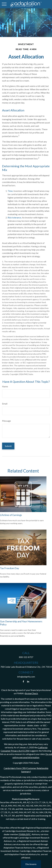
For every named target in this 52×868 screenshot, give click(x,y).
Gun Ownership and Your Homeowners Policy (21, 623)
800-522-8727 (26, 657)
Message (6, 421)
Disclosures (31, 864)
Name (5, 386)
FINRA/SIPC (25, 834)
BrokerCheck (31, 693)
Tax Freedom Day (9, 568)
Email (5, 404)
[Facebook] (23, 682)
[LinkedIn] (28, 682)
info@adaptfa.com (26, 677)
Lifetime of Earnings (11, 515)
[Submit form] (8, 446)
